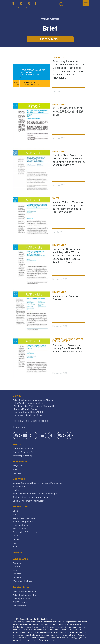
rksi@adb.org (19, 427)
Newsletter (18, 574)
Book (15, 511)
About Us (17, 563)
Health (16, 490)
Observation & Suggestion (25, 532)
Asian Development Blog (25, 595)
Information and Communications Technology (35, 494)
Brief (15, 514)
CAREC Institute (20, 602)
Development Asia (22, 599)
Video (15, 469)
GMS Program (19, 606)
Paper (15, 543)
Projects (18, 553)
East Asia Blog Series (23, 521)
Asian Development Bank (25, 591)
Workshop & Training (23, 456)
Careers (17, 567)
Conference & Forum (23, 449)
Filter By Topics (49, 39)
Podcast (17, 473)
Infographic (18, 466)
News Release (20, 529)
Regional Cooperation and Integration (31, 497)
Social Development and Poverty (28, 501)
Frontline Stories (21, 525)
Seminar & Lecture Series (25, 452)
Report (16, 546)
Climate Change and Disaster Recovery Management (38, 483)
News (15, 570)
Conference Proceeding (24, 518)
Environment (19, 486)
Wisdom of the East (22, 581)
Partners (17, 577)
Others (16, 539)
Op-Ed (15, 536)
